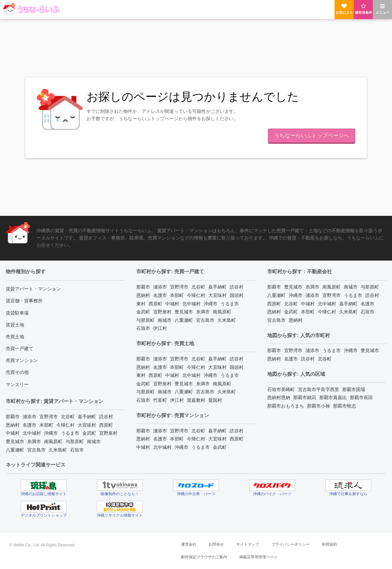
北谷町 (68, 417)
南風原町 (53, 442)
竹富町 (160, 400)
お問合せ (216, 544)
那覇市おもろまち (286, 406)
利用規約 (330, 544)
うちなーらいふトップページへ (312, 135)
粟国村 (215, 400)
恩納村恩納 (279, 398)
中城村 (13, 433)
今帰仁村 (65, 425)
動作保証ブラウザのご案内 (204, 557)
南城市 (94, 442)
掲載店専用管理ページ (258, 557)
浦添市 (29, 417)
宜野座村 (108, 433)
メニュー (382, 9)
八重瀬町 (15, 450)
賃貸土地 (15, 325)
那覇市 (13, 417)
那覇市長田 (361, 398)
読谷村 (106, 417)
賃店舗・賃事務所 (24, 301)
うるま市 (70, 433)
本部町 (46, 425)
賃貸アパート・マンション (33, 289)
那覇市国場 (354, 390)
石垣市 (77, 450)
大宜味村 (87, 425)
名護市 (29, 425)
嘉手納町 (87, 417)
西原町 (106, 425)
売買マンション (22, 360)
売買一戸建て (20, 349)
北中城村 (32, 433)
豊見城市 (15, 442)
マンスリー (17, 385)
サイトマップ (248, 544)
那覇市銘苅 (305, 398)
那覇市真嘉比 (333, 398)
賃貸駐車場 (17, 313)
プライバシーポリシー (291, 544)
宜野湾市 (49, 417)
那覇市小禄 (318, 406)
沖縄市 (51, 433)
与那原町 (75, 442)
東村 (141, 304)
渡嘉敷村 (196, 400)
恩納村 (13, 425)
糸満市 (34, 442)
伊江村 (160, 328)
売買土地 (15, 337)
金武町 (89, 433)
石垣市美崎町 (281, 390)
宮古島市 (36, 450)
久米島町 (58, 450)
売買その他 (17, 372)
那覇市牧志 (345, 406)
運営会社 (189, 544)
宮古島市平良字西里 (318, 390)
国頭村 (237, 295)
